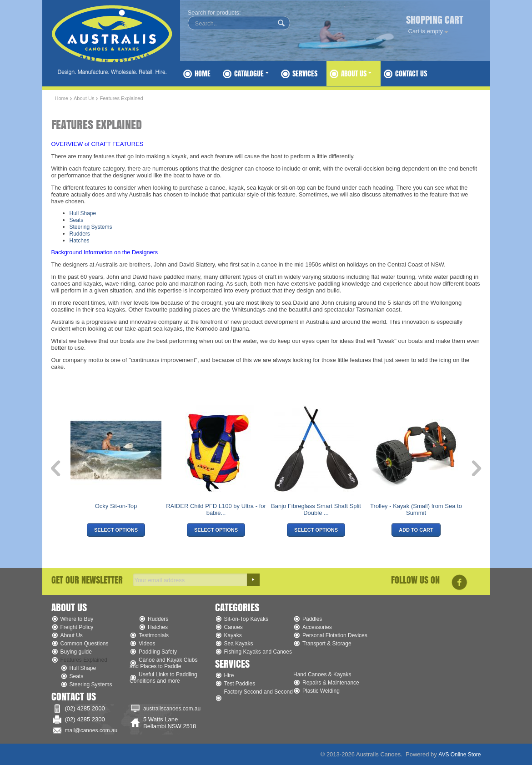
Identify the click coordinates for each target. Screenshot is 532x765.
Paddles (312, 619)
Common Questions (85, 644)
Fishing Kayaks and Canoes (258, 652)
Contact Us (411, 73)
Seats (77, 220)
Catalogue (251, 73)
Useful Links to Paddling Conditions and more (163, 678)
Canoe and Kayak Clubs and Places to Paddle (163, 663)
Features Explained (84, 660)
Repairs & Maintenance (331, 683)
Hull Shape (83, 213)
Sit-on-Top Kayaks (246, 619)
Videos (147, 644)
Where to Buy (77, 619)
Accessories (317, 627)
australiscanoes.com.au (172, 709)
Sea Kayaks (239, 644)
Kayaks (233, 635)
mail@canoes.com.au (91, 730)
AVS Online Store (459, 755)
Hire (229, 675)
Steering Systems (91, 227)
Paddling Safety (158, 652)
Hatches (80, 241)
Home (203, 73)
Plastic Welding (321, 691)
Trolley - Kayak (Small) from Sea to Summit (416, 509)
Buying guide (76, 652)
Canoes (233, 627)
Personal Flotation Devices (335, 635)
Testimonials (154, 635)
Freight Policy (77, 627)
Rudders (80, 234)
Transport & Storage (327, 644)
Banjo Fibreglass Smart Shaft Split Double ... (316, 509)
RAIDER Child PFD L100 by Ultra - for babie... (216, 509)
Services (305, 73)
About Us (356, 73)
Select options (116, 530)
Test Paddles (240, 684)
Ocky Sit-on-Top (116, 506)
